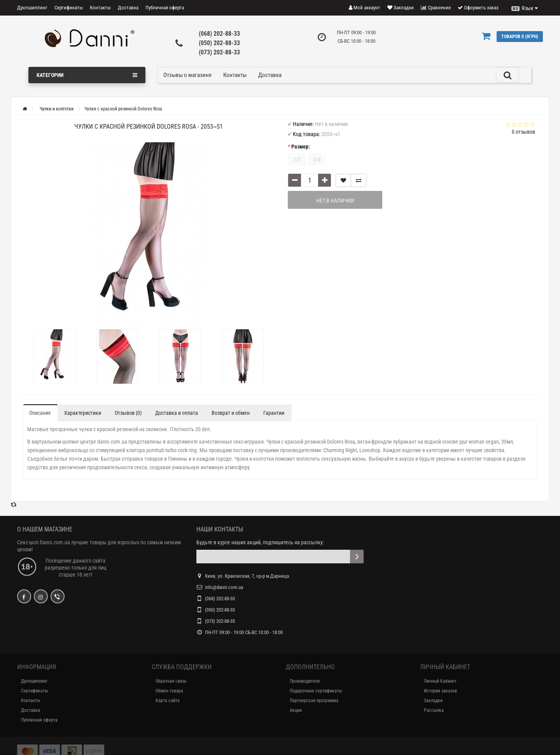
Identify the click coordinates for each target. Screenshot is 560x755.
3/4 (317, 159)
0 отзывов (523, 132)
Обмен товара (169, 691)
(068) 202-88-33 (219, 34)
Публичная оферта (165, 8)
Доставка (128, 8)
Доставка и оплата (177, 413)
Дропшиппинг (32, 8)
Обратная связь (171, 681)
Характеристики (83, 413)
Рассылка (434, 710)
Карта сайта (168, 701)
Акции (296, 710)
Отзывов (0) (128, 413)
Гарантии (274, 413)
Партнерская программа (314, 701)
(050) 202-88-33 (219, 43)
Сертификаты (69, 8)
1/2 (297, 159)
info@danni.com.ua (224, 587)
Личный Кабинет (440, 681)
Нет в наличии (335, 201)
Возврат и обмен (231, 413)
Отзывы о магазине (187, 75)
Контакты (100, 8)
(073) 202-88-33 (219, 52)
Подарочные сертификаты (316, 691)
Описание (40, 413)
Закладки (433, 701)
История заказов (440, 691)
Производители (305, 681)
